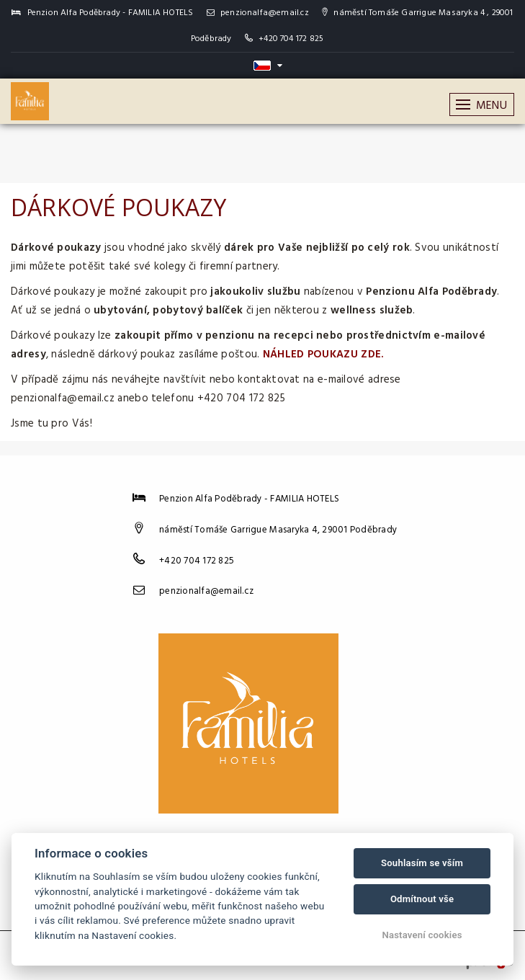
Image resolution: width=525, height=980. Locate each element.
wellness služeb (372, 311)
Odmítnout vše (422, 899)
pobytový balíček (198, 311)
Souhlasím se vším (422, 863)
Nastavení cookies (422, 935)
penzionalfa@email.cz (258, 13)
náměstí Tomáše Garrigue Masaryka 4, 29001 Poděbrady (278, 530)
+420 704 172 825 (291, 39)
